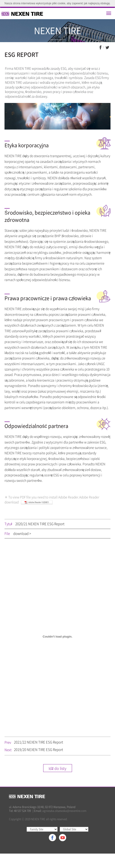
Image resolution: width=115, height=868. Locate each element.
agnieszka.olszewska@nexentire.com (64, 811)
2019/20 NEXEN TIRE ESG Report (38, 750)
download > (22, 533)
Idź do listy (57, 768)
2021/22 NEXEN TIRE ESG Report (38, 742)
